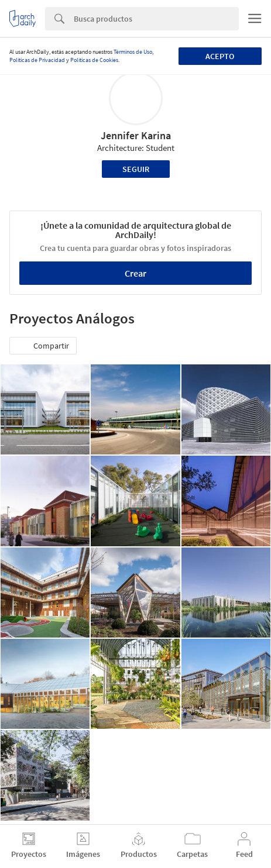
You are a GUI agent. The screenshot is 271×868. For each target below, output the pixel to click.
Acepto (220, 56)
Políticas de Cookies (94, 60)
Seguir (136, 169)
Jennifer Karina (136, 135)
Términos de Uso (133, 52)
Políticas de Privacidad (37, 60)
